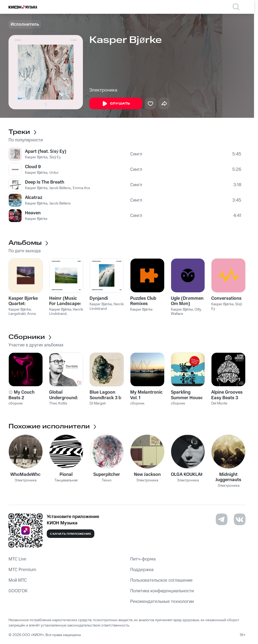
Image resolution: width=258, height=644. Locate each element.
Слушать (116, 104)
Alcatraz (34, 198)
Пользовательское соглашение (161, 580)
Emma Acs (81, 188)
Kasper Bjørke (36, 157)
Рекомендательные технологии (162, 602)
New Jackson (147, 475)
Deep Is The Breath (45, 182)
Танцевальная (66, 480)
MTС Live (17, 559)
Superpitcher (107, 475)
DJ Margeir (98, 403)
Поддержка (142, 570)
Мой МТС (18, 580)
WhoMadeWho (26, 475)
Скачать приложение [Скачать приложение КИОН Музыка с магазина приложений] (71, 534)
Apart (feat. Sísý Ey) (46, 151)
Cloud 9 (33, 167)
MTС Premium (22, 570)
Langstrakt (17, 314)
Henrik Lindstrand (66, 312)
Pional (66, 475)
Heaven (33, 213)
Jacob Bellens (60, 188)
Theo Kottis (58, 403)
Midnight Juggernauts (228, 477)
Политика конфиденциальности (162, 591)
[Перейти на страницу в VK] (240, 519)
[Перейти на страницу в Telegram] (222, 519)
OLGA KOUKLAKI (188, 475)
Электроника (103, 90)
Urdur (54, 173)
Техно (107, 480)
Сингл (136, 154)
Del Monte (219, 403)
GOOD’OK (18, 591)
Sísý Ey (55, 157)
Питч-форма (143, 559)
